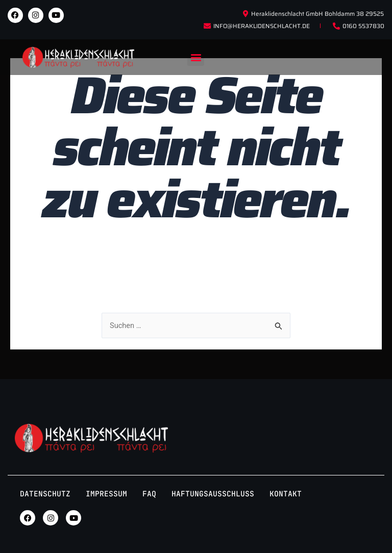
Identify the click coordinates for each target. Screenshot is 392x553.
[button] (196, 57)
